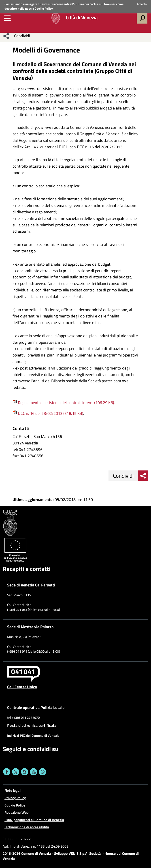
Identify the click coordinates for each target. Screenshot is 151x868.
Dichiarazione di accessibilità (27, 827)
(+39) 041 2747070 (26, 718)
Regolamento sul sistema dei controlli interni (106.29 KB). (64, 403)
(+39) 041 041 (17, 610)
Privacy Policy (15, 798)
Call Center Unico (22, 687)
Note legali (13, 790)
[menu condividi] (6, 36)
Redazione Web (17, 812)
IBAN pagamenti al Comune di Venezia (34, 820)
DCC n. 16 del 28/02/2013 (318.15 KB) (50, 413)
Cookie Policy (44, 8)
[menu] (7, 18)
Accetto (142, 4)
